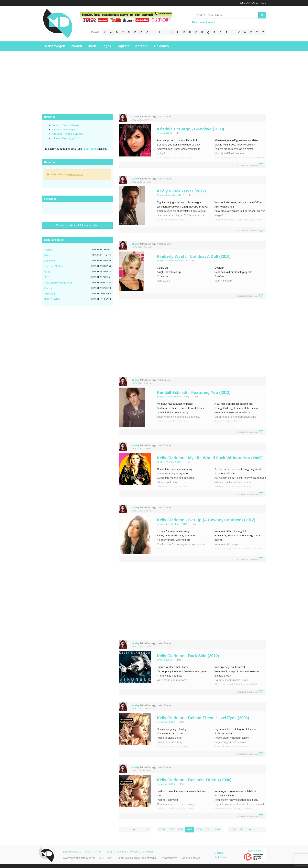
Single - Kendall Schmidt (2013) (173, 397)
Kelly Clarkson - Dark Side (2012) (188, 656)
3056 (162, 829)
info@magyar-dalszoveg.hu (141, 858)
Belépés (244, 3)
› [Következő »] (251, 829)
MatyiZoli (49, 294)
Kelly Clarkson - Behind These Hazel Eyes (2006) (203, 718)
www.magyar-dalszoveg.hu (79, 858)
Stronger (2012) (165, 660)
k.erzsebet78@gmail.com (59, 283)
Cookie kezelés (191, 858)
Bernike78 (50, 261)
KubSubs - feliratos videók (67, 134)
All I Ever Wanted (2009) (169, 462)
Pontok (76, 46)
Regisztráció (258, 3)
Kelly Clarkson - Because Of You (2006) (194, 780)
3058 (180, 829)
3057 (171, 829)
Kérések (142, 46)
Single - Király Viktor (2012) (171, 195)
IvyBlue (48, 250)
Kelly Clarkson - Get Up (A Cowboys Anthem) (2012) (206, 520)
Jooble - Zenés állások (66, 125)
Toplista (123, 46)
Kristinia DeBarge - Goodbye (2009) (191, 129)
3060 (199, 829)
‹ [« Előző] (136, 829)
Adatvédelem (170, 858)
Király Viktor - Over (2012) (181, 191)
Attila (47, 272)
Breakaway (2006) (166, 722)
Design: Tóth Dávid (221, 855)
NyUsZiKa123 (52, 299)
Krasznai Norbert (54, 266)
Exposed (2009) (165, 133)
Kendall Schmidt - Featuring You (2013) (194, 392)
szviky (135, 117)
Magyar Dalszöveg (58, 23)
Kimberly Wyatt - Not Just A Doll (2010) (194, 256)
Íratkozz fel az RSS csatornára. (77, 225)
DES (47, 277)
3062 (217, 829)
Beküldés (161, 46)
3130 (233, 829)
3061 (208, 829)
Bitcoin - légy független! (65, 138)
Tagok (106, 46)
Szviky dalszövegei (63, 129)
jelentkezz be (75, 174)
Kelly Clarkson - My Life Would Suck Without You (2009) (210, 458)
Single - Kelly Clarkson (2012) (172, 524)
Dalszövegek (55, 46)
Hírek (92, 46)
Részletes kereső (204, 22)
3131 (242, 829)
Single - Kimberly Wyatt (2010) (172, 261)
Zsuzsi (48, 288)
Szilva (48, 255)
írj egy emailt (90, 149)
